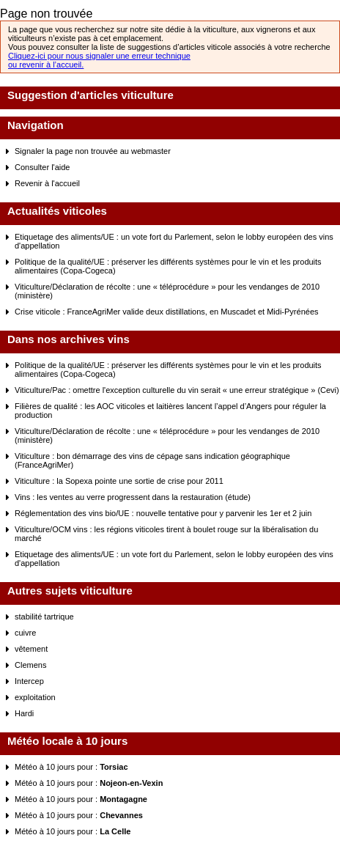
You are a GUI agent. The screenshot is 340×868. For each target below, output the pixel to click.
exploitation (35, 697)
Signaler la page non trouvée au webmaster (93, 151)
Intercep (29, 681)
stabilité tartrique (44, 617)
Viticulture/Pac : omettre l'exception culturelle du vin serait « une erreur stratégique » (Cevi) (177, 390)
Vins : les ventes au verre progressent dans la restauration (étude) (133, 497)
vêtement (31, 649)
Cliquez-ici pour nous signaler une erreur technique (99, 56)
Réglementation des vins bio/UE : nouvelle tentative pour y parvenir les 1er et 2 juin (163, 513)
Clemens (30, 665)
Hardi (24, 713)
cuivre (25, 633)
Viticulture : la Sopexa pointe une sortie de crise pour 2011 (119, 481)
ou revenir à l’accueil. (46, 65)
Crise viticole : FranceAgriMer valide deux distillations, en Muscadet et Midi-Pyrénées (167, 312)
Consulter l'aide (42, 167)
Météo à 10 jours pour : (71, 767)
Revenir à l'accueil (47, 183)
